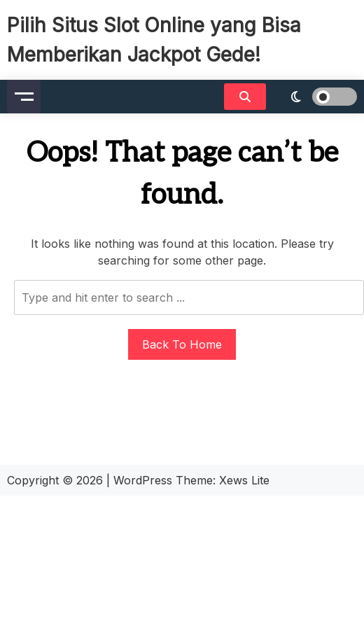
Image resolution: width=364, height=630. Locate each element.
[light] (315, 97)
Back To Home (182, 344)
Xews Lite (244, 480)
